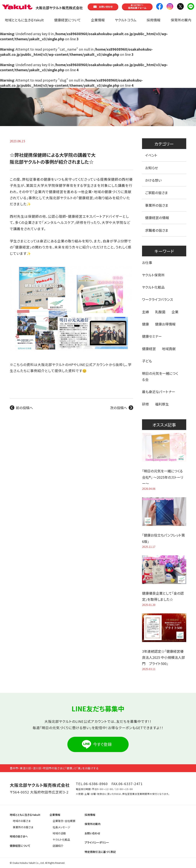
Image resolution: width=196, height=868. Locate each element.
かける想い (153, 180)
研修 (145, 404)
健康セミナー (152, 336)
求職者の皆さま (157, 230)
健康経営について (67, 20)
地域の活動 (59, 833)
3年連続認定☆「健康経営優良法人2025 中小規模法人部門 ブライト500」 (163, 657)
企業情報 (98, 20)
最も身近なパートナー (159, 392)
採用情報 (154, 20)
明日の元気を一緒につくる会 (160, 376)
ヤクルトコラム (126, 20)
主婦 (145, 312)
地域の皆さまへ (19, 836)
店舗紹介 (58, 846)
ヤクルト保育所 (153, 275)
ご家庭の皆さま (157, 193)
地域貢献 (169, 349)
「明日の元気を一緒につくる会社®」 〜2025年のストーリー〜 (163, 477)
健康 (145, 324)
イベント (151, 155)
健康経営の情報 (157, 218)
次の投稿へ (119, 408)
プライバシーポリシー (97, 842)
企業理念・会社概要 (64, 821)
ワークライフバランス (158, 299)
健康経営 (149, 349)
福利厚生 (162, 404)
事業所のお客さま (23, 827)
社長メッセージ (61, 827)
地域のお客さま (22, 821)
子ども (147, 361)
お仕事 (147, 262)
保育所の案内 (181, 20)
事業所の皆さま (157, 205)
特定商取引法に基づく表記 (100, 852)
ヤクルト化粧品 (153, 287)
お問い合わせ (92, 833)
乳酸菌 (160, 312)
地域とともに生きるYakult (24, 20)
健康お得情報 (165, 324)
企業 (175, 312)
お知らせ (151, 168)
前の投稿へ (24, 408)
